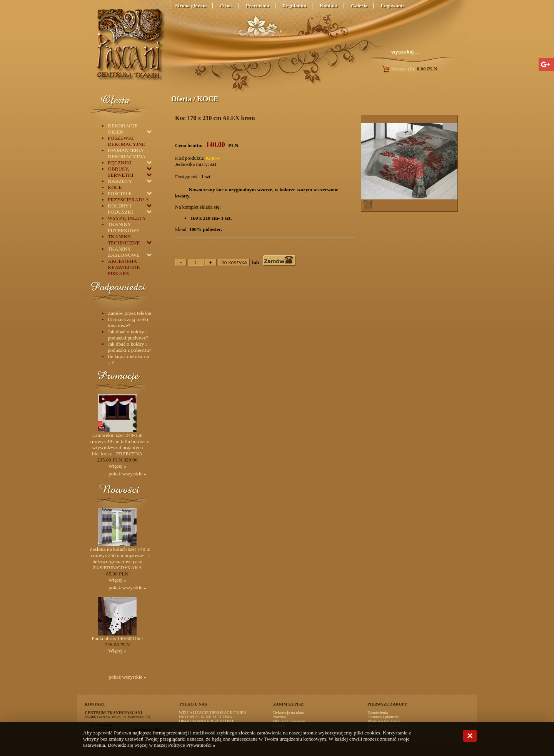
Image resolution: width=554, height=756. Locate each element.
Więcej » (117, 466)
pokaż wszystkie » (127, 474)
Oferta (181, 99)
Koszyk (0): (409, 69)
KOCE (208, 99)
